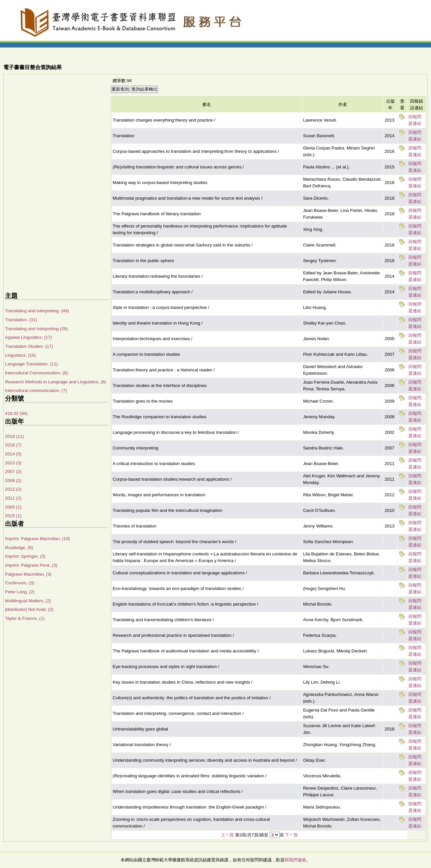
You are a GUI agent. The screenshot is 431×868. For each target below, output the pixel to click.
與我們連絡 (295, 860)
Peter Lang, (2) (20, 592)
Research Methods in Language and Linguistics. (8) (56, 382)
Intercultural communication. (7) (36, 390)
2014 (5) (13, 454)
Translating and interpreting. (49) (37, 311)
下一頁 (291, 835)
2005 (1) (13, 507)
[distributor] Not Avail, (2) (29, 609)
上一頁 (227, 835)
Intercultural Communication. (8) (37, 373)
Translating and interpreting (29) (36, 329)
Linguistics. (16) (20, 355)
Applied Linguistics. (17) (29, 337)
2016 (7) (13, 445)
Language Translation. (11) (31, 364)
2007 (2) (13, 472)
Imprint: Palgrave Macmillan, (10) (38, 539)
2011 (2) (13, 498)
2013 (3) (13, 463)
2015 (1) (13, 516)
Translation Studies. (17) (29, 346)
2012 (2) (13, 489)
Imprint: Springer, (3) (25, 556)
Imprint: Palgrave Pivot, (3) (31, 565)
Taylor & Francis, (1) (25, 618)
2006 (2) (13, 481)
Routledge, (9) (19, 548)
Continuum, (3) (20, 583)
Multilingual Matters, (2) (28, 601)
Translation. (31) (21, 320)
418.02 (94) (16, 413)
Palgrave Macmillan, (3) (28, 574)
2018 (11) (14, 436)
